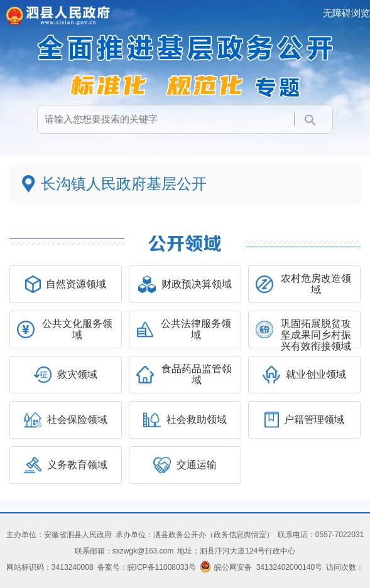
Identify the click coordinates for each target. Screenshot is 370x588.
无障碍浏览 (346, 13)
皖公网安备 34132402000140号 (261, 567)
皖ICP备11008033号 (162, 567)
